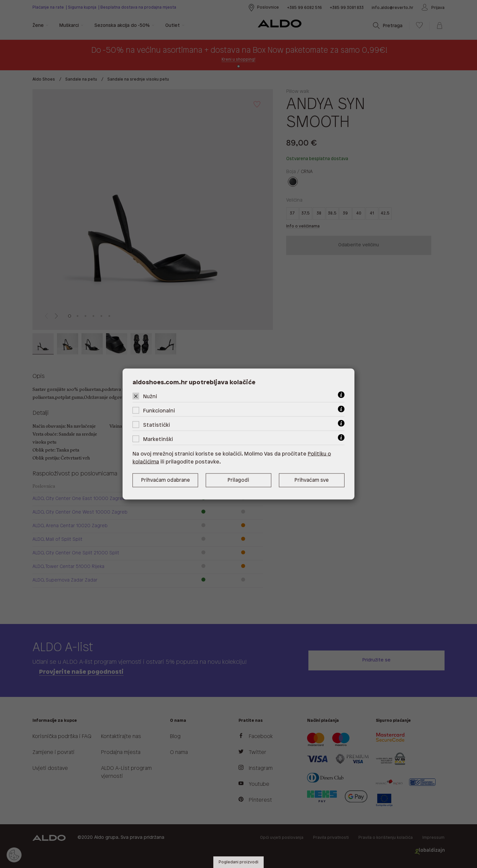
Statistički (157, 425)
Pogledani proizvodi (238, 862)
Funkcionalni (159, 411)
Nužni (150, 397)
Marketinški (158, 439)
